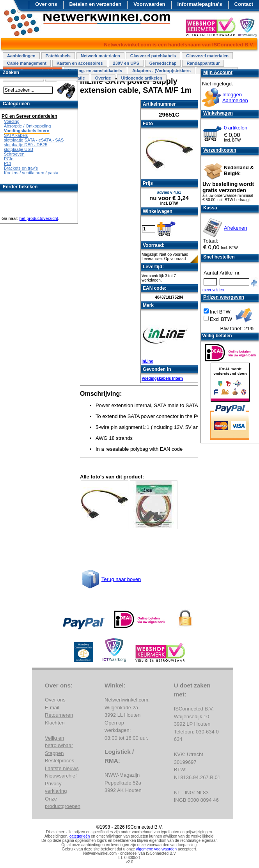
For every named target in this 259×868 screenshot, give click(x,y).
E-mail (52, 708)
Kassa (210, 208)
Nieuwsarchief (61, 776)
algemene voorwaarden (157, 849)
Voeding (12, 121)
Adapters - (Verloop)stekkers (161, 71)
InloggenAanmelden (235, 97)
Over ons (46, 4)
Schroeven (14, 154)
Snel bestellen (219, 257)
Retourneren (59, 715)
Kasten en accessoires (80, 63)
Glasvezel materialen (207, 56)
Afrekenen (235, 228)
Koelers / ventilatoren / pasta (31, 173)
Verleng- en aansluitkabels (95, 71)
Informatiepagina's (200, 4)
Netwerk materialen (100, 56)
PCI (7, 163)
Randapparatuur (203, 63)
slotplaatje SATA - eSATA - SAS (34, 140)
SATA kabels (16, 135)
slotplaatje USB (19, 149)
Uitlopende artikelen (142, 78)
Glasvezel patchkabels (153, 56)
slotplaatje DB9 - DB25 (26, 145)
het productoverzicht (39, 218)
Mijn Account (218, 73)
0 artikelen (236, 128)
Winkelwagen (218, 113)
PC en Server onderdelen (29, 116)
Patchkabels (58, 56)
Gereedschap (163, 63)
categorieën (80, 836)
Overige (103, 78)
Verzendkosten (220, 150)
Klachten (55, 723)
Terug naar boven (121, 579)
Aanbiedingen (21, 56)
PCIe (9, 159)
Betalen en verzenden (96, 4)
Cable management (27, 63)
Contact (244, 4)
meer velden (213, 290)
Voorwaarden (149, 4)
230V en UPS (126, 63)
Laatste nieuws (62, 768)
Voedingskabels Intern (162, 378)
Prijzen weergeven (224, 297)
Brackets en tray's (21, 168)
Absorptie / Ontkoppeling (27, 126)
